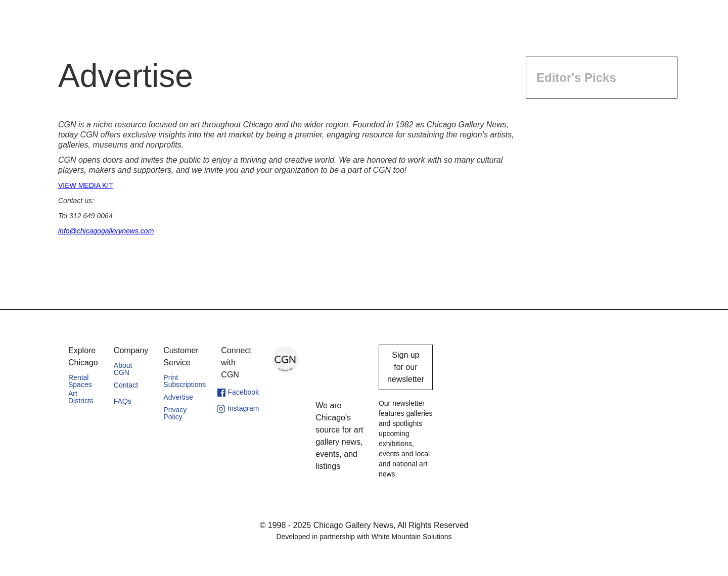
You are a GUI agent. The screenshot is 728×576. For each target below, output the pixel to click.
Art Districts (81, 397)
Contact (126, 385)
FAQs (123, 401)
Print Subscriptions (185, 381)
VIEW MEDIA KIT (86, 185)
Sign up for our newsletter (406, 367)
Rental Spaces (80, 381)
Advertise (178, 397)
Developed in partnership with (364, 537)
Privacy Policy (175, 413)
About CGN (123, 369)
